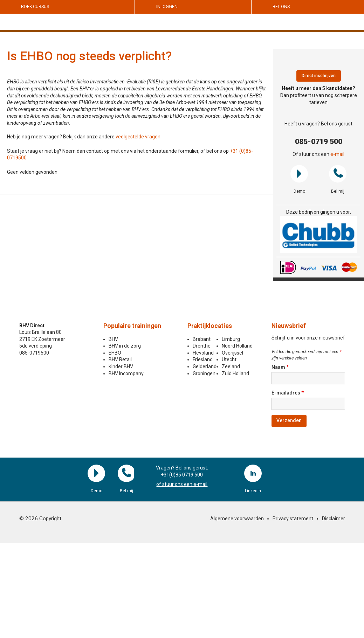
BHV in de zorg (125, 346)
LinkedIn (253, 473)
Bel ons (281, 7)
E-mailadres (288, 393)
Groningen (204, 373)
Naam (280, 367)
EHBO (115, 353)
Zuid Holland (235, 373)
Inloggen (167, 7)
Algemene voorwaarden (237, 519)
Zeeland (231, 366)
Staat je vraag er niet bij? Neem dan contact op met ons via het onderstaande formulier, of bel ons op (118, 151)
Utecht (229, 359)
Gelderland (205, 366)
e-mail (337, 154)
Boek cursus (35, 7)
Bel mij (338, 174)
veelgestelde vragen (138, 137)
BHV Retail (120, 359)
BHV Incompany (126, 373)
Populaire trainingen (132, 326)
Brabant (202, 339)
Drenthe (202, 346)
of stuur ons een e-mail (182, 484)
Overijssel (232, 353)
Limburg (231, 339)
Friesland (203, 359)
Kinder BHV (121, 366)
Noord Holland (237, 346)
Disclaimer (334, 519)
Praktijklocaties (210, 326)
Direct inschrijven (319, 76)
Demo (299, 174)
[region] (318, 235)
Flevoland (203, 353)
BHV (113, 339)
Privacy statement (293, 519)
